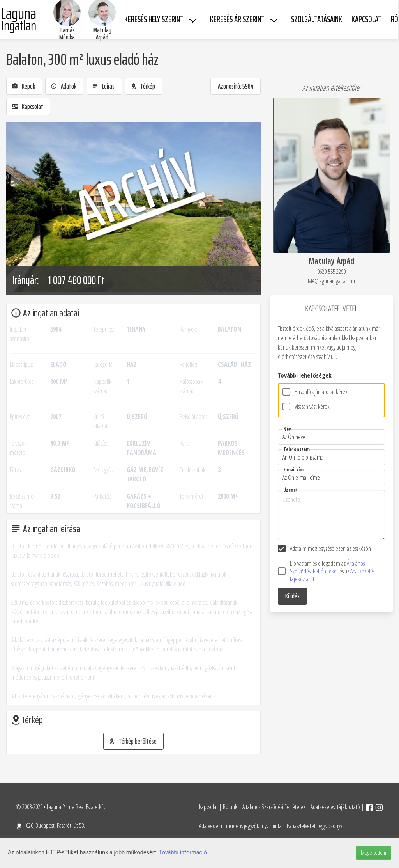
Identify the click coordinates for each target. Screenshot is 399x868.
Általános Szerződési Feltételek (274, 807)
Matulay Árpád (102, 34)
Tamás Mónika (67, 34)
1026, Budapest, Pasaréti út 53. (50, 825)
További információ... (185, 853)
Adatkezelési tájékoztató (335, 807)
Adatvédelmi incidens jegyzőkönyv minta (240, 826)
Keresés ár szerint (237, 19)
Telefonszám (297, 449)
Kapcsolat (208, 807)
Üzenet (290, 490)
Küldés (292, 596)
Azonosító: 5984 (236, 86)
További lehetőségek (305, 375)
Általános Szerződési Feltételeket (327, 567)
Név (287, 429)
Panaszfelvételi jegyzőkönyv (314, 826)
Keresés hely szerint (154, 19)
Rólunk (230, 807)
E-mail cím (293, 470)
